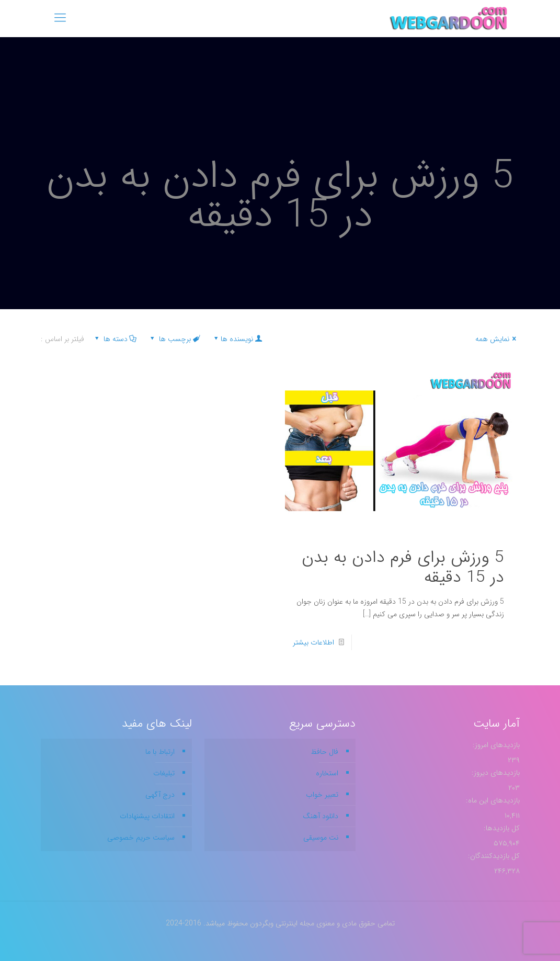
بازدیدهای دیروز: (495, 773)
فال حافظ (324, 752)
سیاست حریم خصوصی (141, 838)
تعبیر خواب (322, 795)
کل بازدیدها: (501, 828)
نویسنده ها (237, 339)
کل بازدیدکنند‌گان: (493, 856)
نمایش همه (498, 339)
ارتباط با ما (160, 752)
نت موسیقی (321, 838)
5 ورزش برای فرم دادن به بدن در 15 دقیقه (403, 568)
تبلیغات (164, 773)
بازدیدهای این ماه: (492, 800)
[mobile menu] (60, 18)
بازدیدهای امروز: (495, 745)
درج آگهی (160, 795)
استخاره (327, 773)
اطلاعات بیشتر (313, 642)
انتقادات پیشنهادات (147, 816)
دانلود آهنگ (321, 816)
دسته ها (115, 339)
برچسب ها (174, 339)
